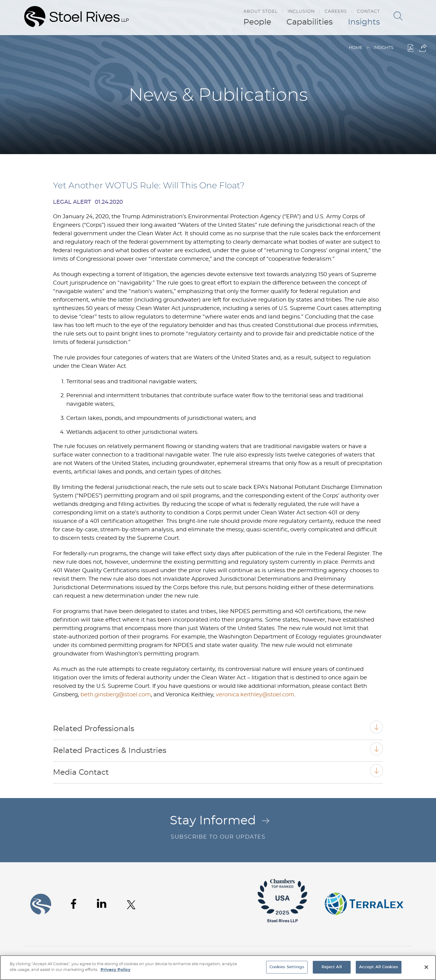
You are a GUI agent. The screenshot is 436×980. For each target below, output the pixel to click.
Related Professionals (94, 729)
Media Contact (81, 772)
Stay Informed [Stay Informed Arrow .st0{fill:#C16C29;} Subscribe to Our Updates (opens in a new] (218, 828)
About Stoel (261, 11)
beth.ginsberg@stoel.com (116, 695)
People (257, 22)
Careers (336, 11)
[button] (423, 48)
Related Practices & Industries (110, 751)
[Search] (398, 16)
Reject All (332, 967)
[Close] (426, 967)
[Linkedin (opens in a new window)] (102, 903)
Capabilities (310, 22)
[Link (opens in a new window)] (282, 927)
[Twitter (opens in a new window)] (131, 905)
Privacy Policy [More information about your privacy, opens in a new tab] (116, 970)
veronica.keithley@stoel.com (255, 695)
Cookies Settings (287, 967)
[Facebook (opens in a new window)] (74, 904)
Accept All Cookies (379, 967)
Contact (368, 11)
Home (356, 48)
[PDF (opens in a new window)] (411, 48)
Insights (364, 22)
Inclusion (301, 11)
